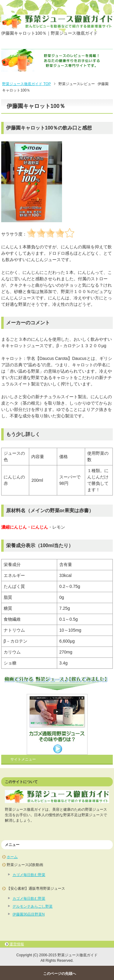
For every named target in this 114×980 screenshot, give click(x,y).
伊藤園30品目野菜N (29, 914)
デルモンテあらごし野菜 (33, 906)
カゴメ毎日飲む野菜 (29, 875)
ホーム (12, 857)
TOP (26, 84)
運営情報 (17, 944)
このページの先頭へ (60, 974)
